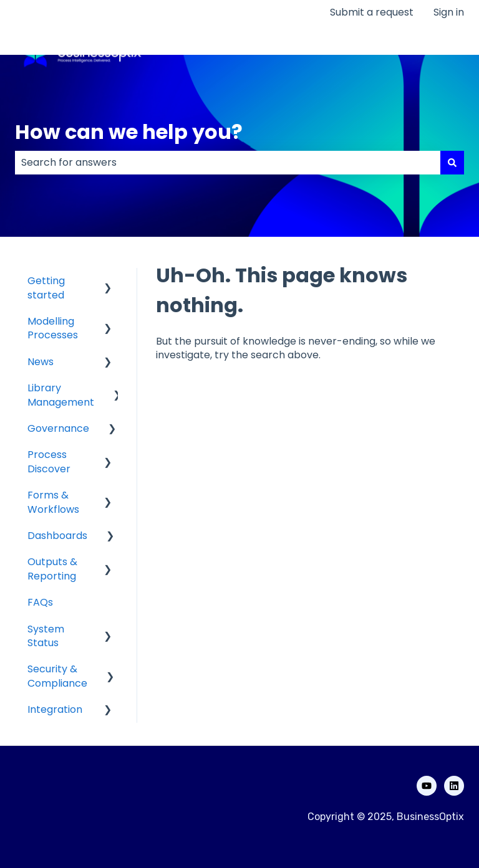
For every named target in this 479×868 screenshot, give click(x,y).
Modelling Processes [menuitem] (53, 328)
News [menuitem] (41, 362)
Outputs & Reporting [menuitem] (52, 569)
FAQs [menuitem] (40, 602)
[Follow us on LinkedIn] (454, 786)
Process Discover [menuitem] (49, 461)
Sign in (449, 12)
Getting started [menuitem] (46, 288)
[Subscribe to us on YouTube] (427, 786)
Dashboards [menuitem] (57, 536)
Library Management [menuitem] (61, 395)
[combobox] (228, 163)
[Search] (452, 163)
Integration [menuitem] (55, 709)
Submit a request (372, 12)
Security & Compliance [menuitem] (57, 676)
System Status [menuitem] (46, 636)
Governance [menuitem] (58, 428)
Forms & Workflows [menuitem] (53, 502)
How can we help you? (129, 132)
